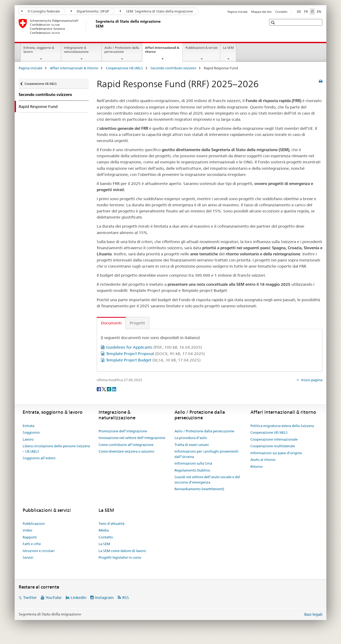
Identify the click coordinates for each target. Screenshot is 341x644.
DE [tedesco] (299, 11)
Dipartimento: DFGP (90, 11)
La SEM (228, 48)
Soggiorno (31, 432)
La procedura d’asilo (191, 438)
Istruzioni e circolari (39, 551)
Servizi (28, 557)
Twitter (30, 597)
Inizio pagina (311, 380)
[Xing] (109, 389)
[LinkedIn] (114, 389)
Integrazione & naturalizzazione (76, 50)
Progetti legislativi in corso (120, 557)
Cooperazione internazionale (274, 439)
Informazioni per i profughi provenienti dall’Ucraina (206, 454)
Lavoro (28, 439)
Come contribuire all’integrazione (126, 445)
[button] (273, 23)
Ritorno (257, 466)
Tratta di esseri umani (192, 445)
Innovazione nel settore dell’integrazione (132, 438)
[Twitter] (104, 389)
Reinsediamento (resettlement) (199, 489)
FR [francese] (306, 11)
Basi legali (313, 614)
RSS (126, 597)
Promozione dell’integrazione (123, 431)
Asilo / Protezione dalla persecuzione (122, 50)
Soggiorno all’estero (39, 458)
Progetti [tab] (137, 323)
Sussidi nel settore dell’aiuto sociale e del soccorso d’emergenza (207, 480)
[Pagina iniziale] (95, 26)
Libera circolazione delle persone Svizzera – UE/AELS (56, 449)
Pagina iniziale (238, 12)
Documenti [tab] (111, 323)
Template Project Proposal (155, 354)
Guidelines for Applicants (154, 347)
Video (27, 530)
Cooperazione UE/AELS (124, 68)
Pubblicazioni (34, 524)
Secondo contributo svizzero (173, 68)
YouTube (54, 597)
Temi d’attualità (111, 524)
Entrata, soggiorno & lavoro (39, 50)
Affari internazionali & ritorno (162, 51)
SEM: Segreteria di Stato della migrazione (156, 11)
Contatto (281, 12)
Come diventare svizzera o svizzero (126, 451)
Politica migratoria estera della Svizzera (282, 426)
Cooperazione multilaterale (273, 446)
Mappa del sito (261, 12)
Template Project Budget (153, 360)
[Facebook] (99, 389)
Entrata (29, 426)
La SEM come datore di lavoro (122, 551)
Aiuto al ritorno (263, 460)
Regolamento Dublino (192, 470)
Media (104, 530)
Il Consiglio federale (41, 11)
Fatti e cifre (32, 544)
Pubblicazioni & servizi (202, 48)
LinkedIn (78, 597)
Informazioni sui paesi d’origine (276, 453)
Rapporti (30, 537)
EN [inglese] (319, 11)
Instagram (104, 597)
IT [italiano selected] (312, 11)
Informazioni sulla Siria (193, 463)
